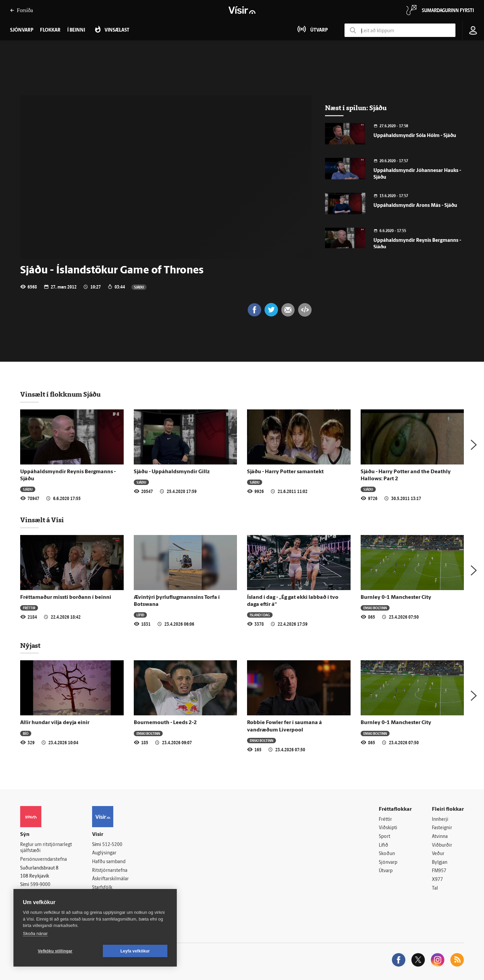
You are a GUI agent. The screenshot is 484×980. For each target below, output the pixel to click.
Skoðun (387, 854)
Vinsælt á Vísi (42, 520)
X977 (437, 880)
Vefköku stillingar (55, 951)
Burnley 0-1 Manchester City (396, 597)
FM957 (439, 871)
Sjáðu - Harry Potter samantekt (285, 472)
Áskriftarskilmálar (110, 879)
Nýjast (30, 645)
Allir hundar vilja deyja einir (55, 723)
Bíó (26, 733)
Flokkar (50, 30)
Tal (435, 888)
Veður (438, 854)
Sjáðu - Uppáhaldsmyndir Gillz (172, 472)
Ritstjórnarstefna (110, 871)
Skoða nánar (35, 933)
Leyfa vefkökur (135, 951)
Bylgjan (440, 863)
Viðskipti (388, 828)
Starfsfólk (102, 888)
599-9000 (40, 885)
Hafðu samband (109, 862)
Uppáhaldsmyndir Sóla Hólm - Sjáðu (415, 136)
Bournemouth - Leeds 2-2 (165, 723)
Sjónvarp (388, 863)
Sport (385, 837)
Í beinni (76, 30)
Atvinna (440, 837)
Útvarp (386, 871)
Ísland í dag (260, 615)
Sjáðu (139, 287)
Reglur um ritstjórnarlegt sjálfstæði (46, 848)
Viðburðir (442, 845)
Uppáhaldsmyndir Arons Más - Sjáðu (415, 206)
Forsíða (22, 10)
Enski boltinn (375, 608)
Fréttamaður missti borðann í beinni (66, 597)
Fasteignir (442, 828)
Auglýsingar (104, 853)
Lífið (140, 615)
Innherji (440, 820)
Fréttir (29, 608)
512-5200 (112, 845)
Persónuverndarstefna (44, 860)
